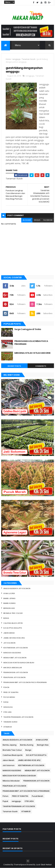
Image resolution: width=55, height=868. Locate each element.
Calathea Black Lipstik (13, 623)
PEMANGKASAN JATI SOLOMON (16, 672)
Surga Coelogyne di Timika (28, 329)
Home (8, 59)
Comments (41, 366)
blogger (27, 220)
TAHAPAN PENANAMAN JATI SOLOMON (18, 717)
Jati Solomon (9, 643)
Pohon (6, 687)
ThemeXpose (20, 865)
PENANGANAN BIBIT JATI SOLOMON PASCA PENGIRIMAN (25, 682)
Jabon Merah (9, 633)
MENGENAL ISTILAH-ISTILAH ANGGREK (32, 353)
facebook (48, 220)
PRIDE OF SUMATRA (11, 692)
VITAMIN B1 (8, 727)
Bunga (6, 618)
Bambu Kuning (9, 603)
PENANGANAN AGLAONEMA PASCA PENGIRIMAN (31, 343)
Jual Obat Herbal (44, 865)
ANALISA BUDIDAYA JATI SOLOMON (17, 588)
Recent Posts (14, 366)
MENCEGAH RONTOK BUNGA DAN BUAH (19, 663)
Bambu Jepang (9, 598)
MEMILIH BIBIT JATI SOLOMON (15, 658)
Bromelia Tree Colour (13, 613)
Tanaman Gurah (29, 59)
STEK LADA (7, 712)
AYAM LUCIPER (9, 593)
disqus (37, 220)
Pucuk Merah (9, 697)
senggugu (16, 59)
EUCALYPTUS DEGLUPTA (13, 628)
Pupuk (6, 702)
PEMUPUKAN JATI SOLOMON (14, 677)
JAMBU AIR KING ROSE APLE (14, 638)
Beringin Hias (9, 608)
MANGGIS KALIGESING (12, 653)
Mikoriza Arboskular (13, 668)
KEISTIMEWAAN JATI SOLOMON (16, 648)
